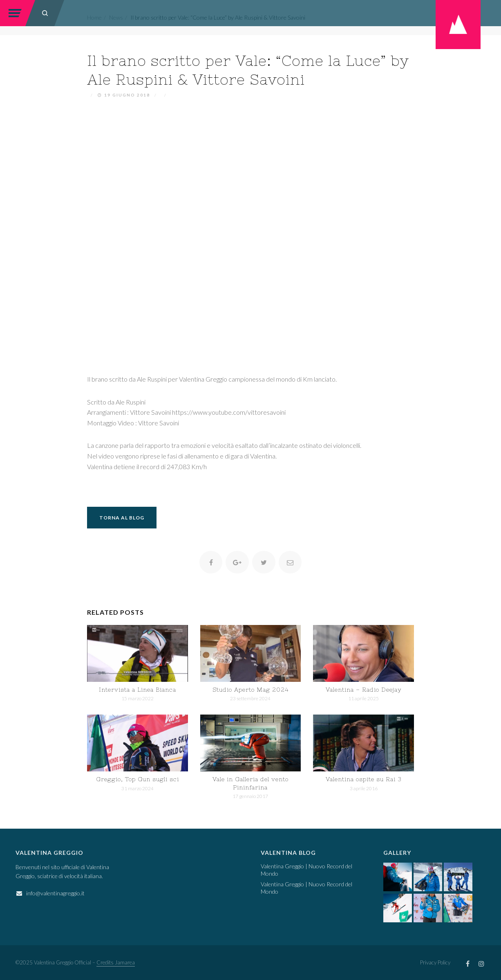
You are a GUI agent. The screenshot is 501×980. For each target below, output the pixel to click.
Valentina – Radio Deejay (364, 690)
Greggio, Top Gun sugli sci (138, 779)
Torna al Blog (122, 518)
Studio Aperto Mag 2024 (250, 690)
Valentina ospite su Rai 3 (364, 779)
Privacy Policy (435, 962)
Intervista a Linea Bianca (138, 690)
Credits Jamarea (116, 962)
